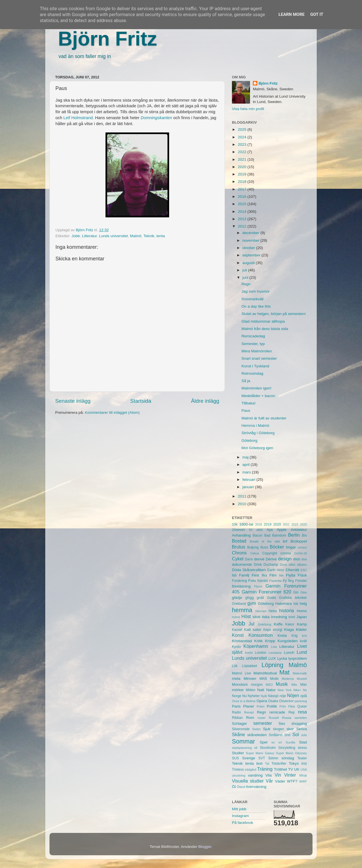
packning (301, 701)
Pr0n (283, 706)
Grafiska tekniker (293, 598)
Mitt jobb (239, 809)
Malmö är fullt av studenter (264, 418)
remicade (277, 712)
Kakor (290, 624)
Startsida (141, 401)
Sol (296, 734)
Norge (237, 696)
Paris (236, 706)
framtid (263, 581)
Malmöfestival (265, 673)
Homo (302, 611)
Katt (247, 630)
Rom (250, 718)
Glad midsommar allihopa (263, 321)
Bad (267, 535)
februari (249, 480)
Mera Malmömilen (257, 351)
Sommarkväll (253, 299)
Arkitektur (299, 530)
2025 (243, 129)
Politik (272, 706)
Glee (304, 592)
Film (273, 575)
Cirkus (255, 553)
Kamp (302, 624)
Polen (261, 706)
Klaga (289, 630)
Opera (262, 701)
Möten (251, 690)
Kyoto (236, 647)
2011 (243, 496)
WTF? (292, 781)
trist (304, 764)
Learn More (292, 14)
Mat (285, 672)
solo (304, 735)
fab (234, 575)
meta (236, 679)
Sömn (273, 758)
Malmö (136, 236)
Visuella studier (248, 781)
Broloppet (299, 541)
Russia (287, 718)
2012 (243, 226)
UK (297, 769)
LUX (272, 658)
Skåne (238, 734)
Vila (269, 775)
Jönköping (264, 624)
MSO (269, 685)
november (251, 240)
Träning (265, 769)
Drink (258, 565)
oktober (249, 248)
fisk (281, 575)
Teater (302, 758)
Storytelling (287, 748)
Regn (246, 284)
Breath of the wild (265, 541)
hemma (242, 610)
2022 (243, 152)
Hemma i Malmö (255, 426)
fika (264, 575)
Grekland (239, 604)
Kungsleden (287, 641)
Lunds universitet (113, 236)
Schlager (239, 724)
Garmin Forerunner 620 (266, 592)
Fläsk (302, 575)
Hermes (261, 611)
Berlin (294, 535)
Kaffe (278, 624)
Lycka (282, 658)
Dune (283, 565)
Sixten (256, 729)
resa (303, 712)
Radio (236, 712)
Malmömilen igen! (257, 388)
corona (285, 553)
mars (247, 472)
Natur (271, 690)
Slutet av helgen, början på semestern (274, 314)
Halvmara (284, 604)
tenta (161, 236)
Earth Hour (276, 570)
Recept (249, 712)
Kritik (258, 641)
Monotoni (240, 684)
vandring (255, 775)
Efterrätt (292, 570)
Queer (302, 706)
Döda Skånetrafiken (249, 570)
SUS (235, 758)
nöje (283, 696)
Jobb (76, 236)
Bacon (257, 535)
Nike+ (297, 690)
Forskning (239, 581)
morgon (257, 685)
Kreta (282, 636)
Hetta (272, 611)
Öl (234, 787)
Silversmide (241, 729)
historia (286, 610)
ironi (292, 617)
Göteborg (249, 441)
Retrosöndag (252, 373)
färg (291, 581)
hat (296, 604)
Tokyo (294, 763)
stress (302, 748)
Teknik (149, 236)
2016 (243, 197)
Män (303, 685)
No (305, 690)
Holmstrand (82, 118)
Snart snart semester (259, 358)
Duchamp (271, 565)
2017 (243, 189)
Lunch (289, 652)
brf (285, 541)
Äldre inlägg (205, 401)
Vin (278, 775)
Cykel (238, 559)
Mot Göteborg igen (257, 448)
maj (246, 457)
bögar (291, 547)
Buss (264, 547)
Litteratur (90, 236)
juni (246, 277)
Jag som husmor (256, 291)
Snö (287, 735)
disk (304, 559)
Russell (274, 718)
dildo (297, 559)
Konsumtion (261, 635)
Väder (280, 781)
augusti (249, 263)
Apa (270, 530)
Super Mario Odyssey (291, 753)
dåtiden (302, 565)
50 (251, 530)
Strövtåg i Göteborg (258, 433)
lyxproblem (298, 658)
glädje (237, 598)
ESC (304, 570)
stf (256, 748)
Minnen (250, 679)
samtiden (301, 718)
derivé (259, 559)
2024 (243, 137)
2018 (243, 182)
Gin (296, 592)
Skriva (302, 729)
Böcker (277, 547)
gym (252, 603)
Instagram (240, 816)
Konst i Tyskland (255, 366)
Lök (235, 666)
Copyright (270, 553)
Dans (249, 559)
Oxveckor (286, 701)
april (246, 465)
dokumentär (242, 564)
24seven (238, 530)
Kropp (270, 641)
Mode (274, 679)
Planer (249, 706)
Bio (304, 535)
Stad (303, 742)
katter (257, 630)
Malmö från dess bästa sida (265, 329)
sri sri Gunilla (283, 742)
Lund (302, 652)
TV (291, 769)
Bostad (239, 541)
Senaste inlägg (73, 401)
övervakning (256, 787)
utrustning (239, 775)
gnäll (260, 598)
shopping (299, 724)
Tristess (238, 770)
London (261, 653)
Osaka (273, 701)
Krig (294, 636)
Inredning (279, 617)
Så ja (246, 381)
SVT (262, 758)
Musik (282, 684)
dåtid (292, 565)
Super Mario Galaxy (260, 753)
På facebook (243, 823)
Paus (246, 411)
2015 (243, 204)
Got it (317, 14)
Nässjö (273, 696)
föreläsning (241, 586)
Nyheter (254, 696)
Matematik (300, 673)
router (262, 718)
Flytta (291, 575)
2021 (243, 159)
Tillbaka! (249, 403)
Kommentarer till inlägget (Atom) (112, 412)
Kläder (301, 630)
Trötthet (280, 769)
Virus (303, 775)
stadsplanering (242, 748)
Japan (302, 617)
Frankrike (275, 581)
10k (235, 524)
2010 (243, 504)
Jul (252, 624)
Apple (282, 530)
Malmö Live (241, 673)
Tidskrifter (279, 764)
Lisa (274, 647)
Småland (275, 735)
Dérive (271, 559)
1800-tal (246, 524)
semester (263, 723)
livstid (249, 653)
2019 (243, 174)
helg (303, 604)
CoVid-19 (300, 553)
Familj (244, 575)
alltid (259, 530)
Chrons (239, 553)
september (252, 255)
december (251, 233)
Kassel (237, 630)
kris (304, 636)
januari (249, 487)
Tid (267, 764)
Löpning (272, 665)
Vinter (290, 775)
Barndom (279, 535)
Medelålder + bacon (258, 396)
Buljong (253, 547)
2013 (243, 219)
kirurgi (278, 630)
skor (290, 729)
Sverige (249, 758)
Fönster (301, 581)
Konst (238, 635)
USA (304, 770)
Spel (263, 742)
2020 (243, 167)
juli (245, 270)
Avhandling (241, 535)
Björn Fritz (107, 39)
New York (285, 690)
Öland (241, 787)
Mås (294, 685)
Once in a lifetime (244, 701)
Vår (269, 781)
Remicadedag (253, 336)
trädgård (251, 770)
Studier (238, 753)
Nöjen (293, 695)
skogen (278, 729)
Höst (246, 616)
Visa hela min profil (248, 109)
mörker (238, 690)
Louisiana (275, 653)
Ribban (237, 718)
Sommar (244, 741)
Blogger (205, 847)
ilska (266, 617)
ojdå (304, 696)
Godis (271, 598)
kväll (303, 641)
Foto (252, 581)
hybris (236, 617)
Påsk (292, 706)
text (259, 763)
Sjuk (267, 729)
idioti (257, 617)
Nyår (264, 696)
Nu (245, 696)
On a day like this (256, 306)
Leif (67, 118)
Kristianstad (242, 641)
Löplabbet (250, 666)
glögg (249, 598)
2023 (243, 144)
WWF (303, 781)
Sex (282, 724)
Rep (292, 712)
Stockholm (268, 748)
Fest (255, 575)
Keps (267, 630)
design (285, 559)
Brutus (239, 547)
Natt (261, 690)
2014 (243, 212)
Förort (258, 586)
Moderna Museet (294, 679)
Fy (285, 581)
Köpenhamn (256, 646)
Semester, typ (253, 344)
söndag (288, 758)
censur (302, 547)
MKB (263, 679)
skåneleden (257, 735)
